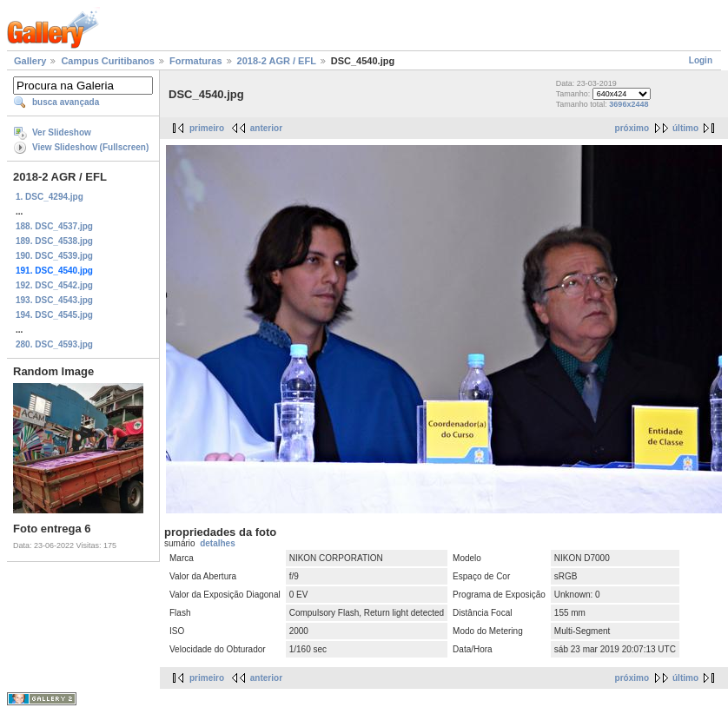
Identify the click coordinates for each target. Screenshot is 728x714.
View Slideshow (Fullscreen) (90, 147)
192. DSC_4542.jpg (54, 285)
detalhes (218, 543)
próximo (632, 128)
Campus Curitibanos (108, 61)
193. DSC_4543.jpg (54, 300)
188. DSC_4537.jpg (54, 226)
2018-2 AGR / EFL (277, 61)
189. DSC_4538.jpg (54, 241)
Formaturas (196, 61)
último (685, 128)
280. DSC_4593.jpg (54, 344)
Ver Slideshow (62, 132)
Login (701, 60)
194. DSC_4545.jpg (54, 315)
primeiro (207, 128)
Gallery (30, 61)
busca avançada (66, 102)
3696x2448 (629, 104)
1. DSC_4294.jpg (50, 197)
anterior (266, 128)
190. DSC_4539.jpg (54, 256)
